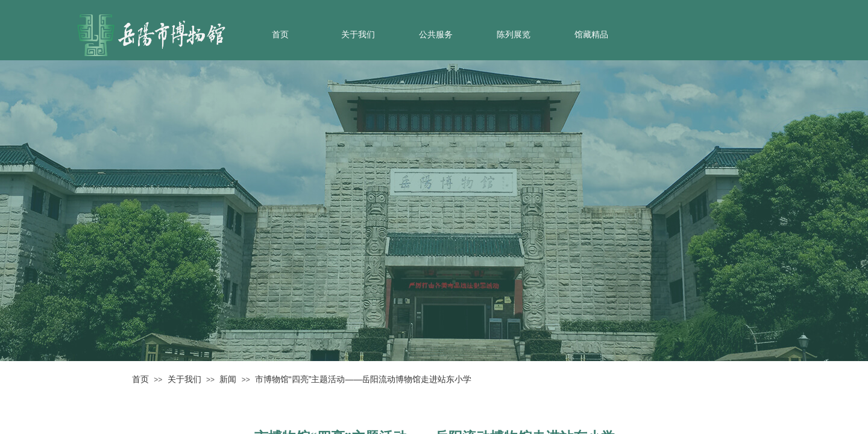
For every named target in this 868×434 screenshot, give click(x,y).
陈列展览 (514, 35)
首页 (280, 35)
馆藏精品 (591, 35)
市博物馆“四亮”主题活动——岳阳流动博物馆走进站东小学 (363, 379)
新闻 (228, 379)
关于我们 (358, 35)
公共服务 (436, 35)
